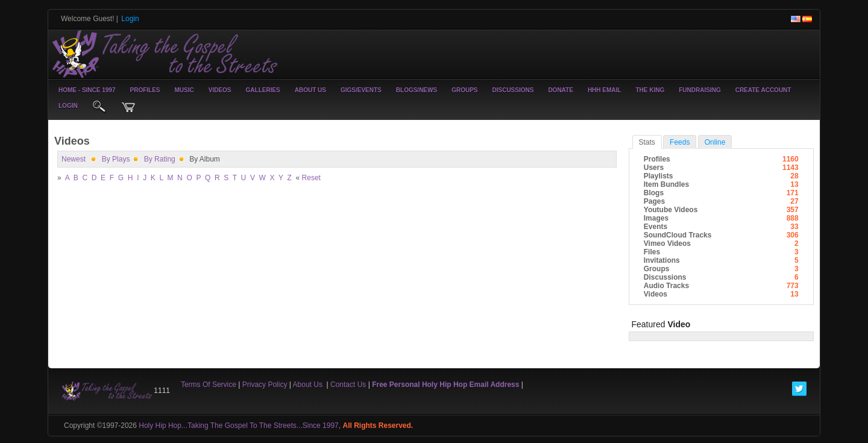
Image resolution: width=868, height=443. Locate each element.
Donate (560, 90)
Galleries (263, 90)
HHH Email (605, 90)
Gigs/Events (361, 90)
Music (184, 90)
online (715, 142)
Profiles (145, 90)
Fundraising (700, 90)
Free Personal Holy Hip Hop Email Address (445, 385)
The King (650, 90)
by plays (116, 159)
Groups (464, 90)
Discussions (513, 90)
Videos (220, 90)
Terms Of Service (209, 385)
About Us (310, 90)
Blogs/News (417, 90)
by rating (160, 159)
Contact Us (348, 385)
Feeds (680, 142)
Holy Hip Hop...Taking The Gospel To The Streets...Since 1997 (239, 426)
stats (647, 142)
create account (763, 90)
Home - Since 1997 (87, 90)
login (68, 106)
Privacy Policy (265, 385)
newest (74, 159)
